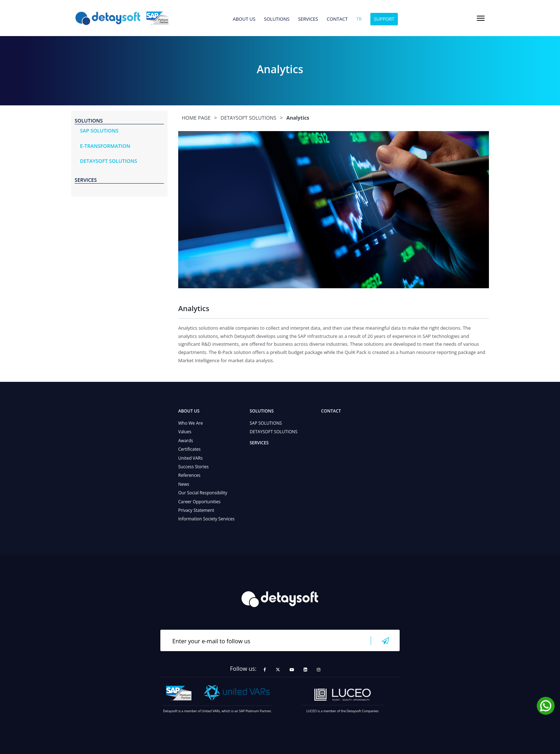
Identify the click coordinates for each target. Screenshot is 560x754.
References (189, 475)
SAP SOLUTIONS (266, 423)
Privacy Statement (196, 510)
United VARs (190, 458)
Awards (186, 441)
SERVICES (308, 19)
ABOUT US (244, 19)
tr (359, 19)
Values (185, 432)
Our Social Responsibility (203, 493)
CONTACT (337, 19)
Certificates (189, 449)
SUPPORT (384, 19)
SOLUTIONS (277, 19)
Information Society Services (206, 519)
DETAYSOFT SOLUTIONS (274, 432)
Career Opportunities (199, 502)
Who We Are (191, 423)
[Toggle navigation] (481, 18)
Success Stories (193, 467)
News (184, 484)
